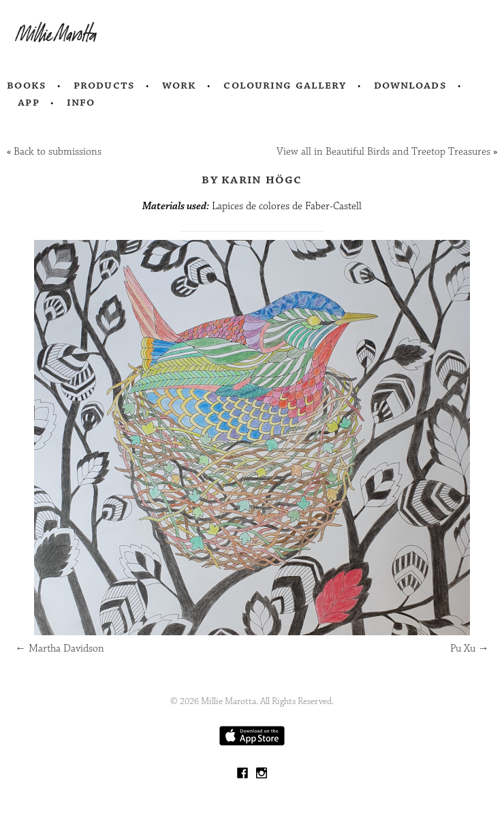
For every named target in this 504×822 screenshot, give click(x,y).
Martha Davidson (60, 649)
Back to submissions (58, 152)
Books (27, 85)
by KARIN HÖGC (252, 179)
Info (81, 102)
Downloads (410, 85)
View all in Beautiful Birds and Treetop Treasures (383, 152)
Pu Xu (470, 649)
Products (104, 85)
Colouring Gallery (285, 85)
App (28, 102)
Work (179, 85)
